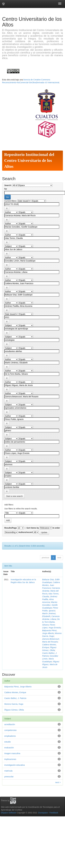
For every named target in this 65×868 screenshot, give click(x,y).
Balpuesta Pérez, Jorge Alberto (18, 687)
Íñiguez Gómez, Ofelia (14, 710)
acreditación (10, 724)
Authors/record (26, 532)
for (6, 189)
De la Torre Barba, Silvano (51, 622)
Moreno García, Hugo (14, 704)
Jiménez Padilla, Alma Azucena (50, 599)
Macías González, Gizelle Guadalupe (50, 605)
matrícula (8, 771)
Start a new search (14, 496)
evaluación (9, 748)
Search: (8, 185)
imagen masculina (12, 753)
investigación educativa (15, 765)
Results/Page (11, 528)
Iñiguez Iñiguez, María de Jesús (51, 664)
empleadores (10, 736)
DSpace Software (9, 813)
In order (56, 528)
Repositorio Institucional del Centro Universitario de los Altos (29, 160)
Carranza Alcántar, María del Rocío (51, 591)
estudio (8, 742)
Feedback (54, 813)
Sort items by (33, 528)
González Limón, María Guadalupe (50, 659)
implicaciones (10, 759)
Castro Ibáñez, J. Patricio (15, 698)
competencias (10, 730)
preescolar (9, 777)
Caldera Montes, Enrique (15, 692)
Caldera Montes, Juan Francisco (51, 585)
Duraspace (43, 813)
